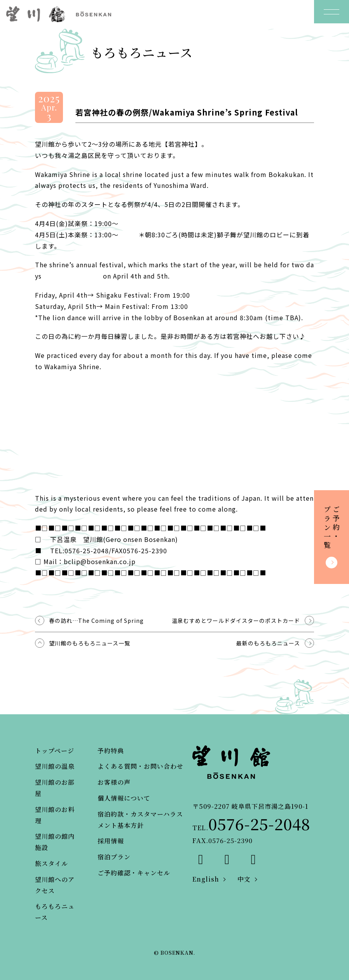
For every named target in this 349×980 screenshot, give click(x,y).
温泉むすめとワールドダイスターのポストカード (236, 621)
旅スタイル (51, 863)
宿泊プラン (114, 857)
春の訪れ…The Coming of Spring (96, 621)
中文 (244, 879)
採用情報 (111, 841)
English (206, 879)
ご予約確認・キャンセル (134, 873)
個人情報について (124, 798)
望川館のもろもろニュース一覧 (90, 643)
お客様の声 (114, 782)
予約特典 (111, 751)
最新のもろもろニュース (268, 643)
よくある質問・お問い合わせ (140, 766)
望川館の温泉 (55, 766)
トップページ (55, 751)
